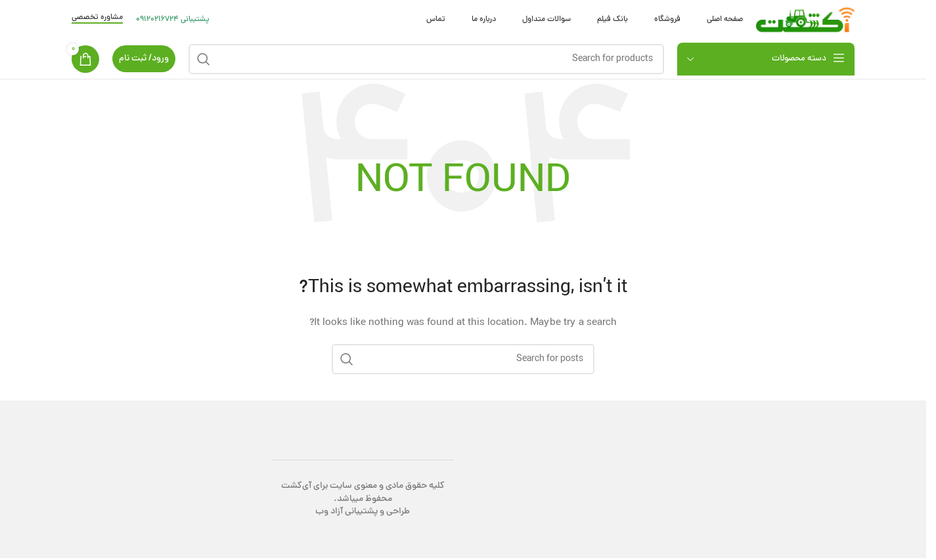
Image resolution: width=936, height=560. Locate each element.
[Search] (426, 59)
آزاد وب (329, 512)
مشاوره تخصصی (97, 18)
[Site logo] (805, 21)
